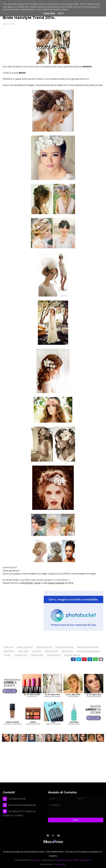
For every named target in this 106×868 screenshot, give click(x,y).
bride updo (9, 651)
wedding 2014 (21, 655)
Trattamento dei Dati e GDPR (67, 859)
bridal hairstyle (44, 647)
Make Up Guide (51, 651)
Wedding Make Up (72, 655)
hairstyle (37, 651)
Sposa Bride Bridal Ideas (88, 651)
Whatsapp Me (85, 859)
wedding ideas (54, 655)
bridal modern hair (64, 647)
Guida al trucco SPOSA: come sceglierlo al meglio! (72, 574)
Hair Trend (23, 651)
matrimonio (67, 651)
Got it (61, 14)
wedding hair (37, 655)
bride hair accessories (88, 647)
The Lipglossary (59, 863)
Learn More (49, 14)
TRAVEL (7, 655)
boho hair (9, 647)
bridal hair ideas (25, 647)
